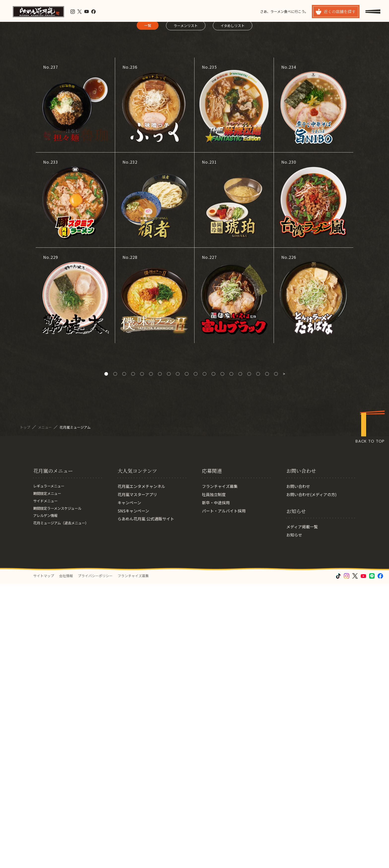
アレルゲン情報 (47, 803)
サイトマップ (44, 860)
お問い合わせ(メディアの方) (311, 778)
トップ (25, 680)
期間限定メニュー (49, 778)
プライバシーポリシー (95, 860)
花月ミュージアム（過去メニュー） (65, 811)
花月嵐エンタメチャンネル (141, 770)
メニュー (45, 680)
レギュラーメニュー (51, 770)
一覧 (148, 278)
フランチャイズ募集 (220, 770)
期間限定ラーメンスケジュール (61, 795)
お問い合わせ (298, 770)
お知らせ (294, 819)
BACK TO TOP (370, 694)
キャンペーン (129, 786)
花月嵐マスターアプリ (137, 778)
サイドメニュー (47, 786)
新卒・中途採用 (216, 786)
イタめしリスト (233, 278)
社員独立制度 (214, 778)
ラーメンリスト (186, 278)
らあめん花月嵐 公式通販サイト (146, 803)
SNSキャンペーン (133, 795)
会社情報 (66, 860)
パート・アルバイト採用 (224, 795)
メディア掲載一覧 (302, 810)
